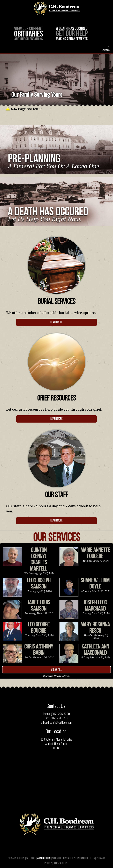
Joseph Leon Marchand (95, 606)
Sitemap (31, 858)
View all (56, 669)
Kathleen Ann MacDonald (95, 650)
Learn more (56, 419)
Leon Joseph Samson (39, 584)
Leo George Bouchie (39, 628)
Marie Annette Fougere (95, 553)
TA (93, 858)
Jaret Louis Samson (39, 606)
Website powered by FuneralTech (71, 858)
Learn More (56, 521)
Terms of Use (61, 863)
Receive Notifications (56, 676)
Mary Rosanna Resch (95, 628)
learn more (56, 322)
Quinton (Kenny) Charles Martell (39, 560)
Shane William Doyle (95, 584)
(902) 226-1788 (59, 718)
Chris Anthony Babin (39, 650)
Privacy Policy (16, 858)
